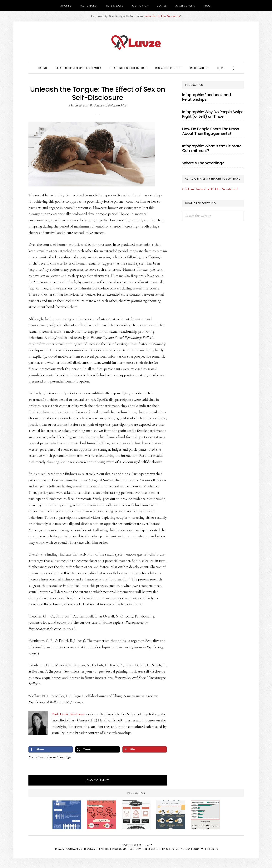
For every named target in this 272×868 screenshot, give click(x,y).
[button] (234, 68)
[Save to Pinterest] (145, 749)
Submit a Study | (181, 849)
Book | (197, 849)
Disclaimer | (92, 849)
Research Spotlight (59, 757)
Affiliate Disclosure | (114, 849)
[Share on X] (97, 749)
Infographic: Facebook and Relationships (207, 97)
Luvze (136, 43)
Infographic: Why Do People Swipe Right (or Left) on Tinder (213, 114)
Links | (166, 849)
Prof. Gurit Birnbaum (68, 714)
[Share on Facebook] (51, 749)
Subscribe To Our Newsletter (162, 16)
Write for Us (210, 849)
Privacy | (60, 849)
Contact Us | (75, 849)
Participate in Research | (145, 849)
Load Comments (98, 780)
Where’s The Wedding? (203, 163)
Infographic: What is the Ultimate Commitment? (212, 148)
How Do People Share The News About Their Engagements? (211, 131)
